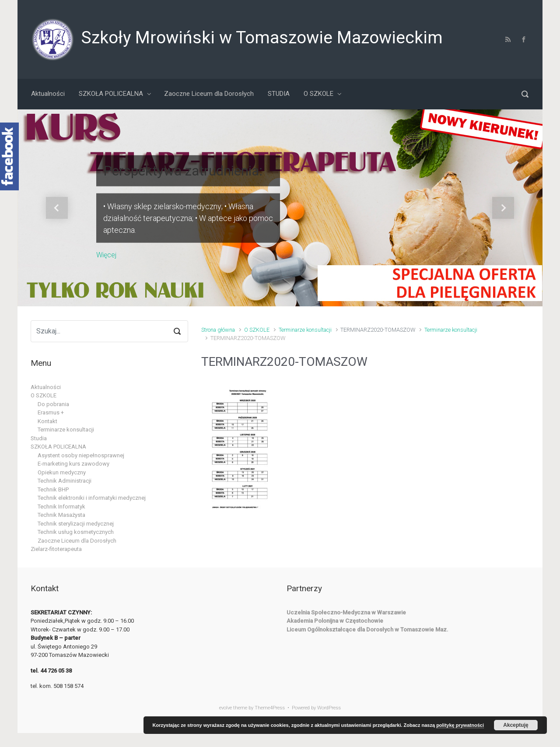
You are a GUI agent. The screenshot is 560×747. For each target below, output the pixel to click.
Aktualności (46, 387)
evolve (226, 708)
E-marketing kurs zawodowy (73, 464)
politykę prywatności (460, 725)
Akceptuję (516, 725)
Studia (39, 438)
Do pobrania (53, 404)
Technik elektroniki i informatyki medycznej (92, 498)
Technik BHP (53, 489)
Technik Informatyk (61, 507)
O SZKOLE (257, 330)
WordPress (329, 708)
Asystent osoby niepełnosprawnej (81, 455)
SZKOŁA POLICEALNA (58, 447)
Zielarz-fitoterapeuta (56, 549)
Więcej (106, 254)
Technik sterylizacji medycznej (76, 524)
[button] (57, 208)
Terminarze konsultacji (305, 330)
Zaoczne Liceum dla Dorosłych (77, 541)
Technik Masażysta (61, 515)
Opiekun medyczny (62, 472)
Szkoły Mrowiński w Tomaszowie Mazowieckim (262, 38)
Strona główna (218, 330)
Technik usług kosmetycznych (76, 532)
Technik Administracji (65, 481)
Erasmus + (51, 412)
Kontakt (47, 421)
